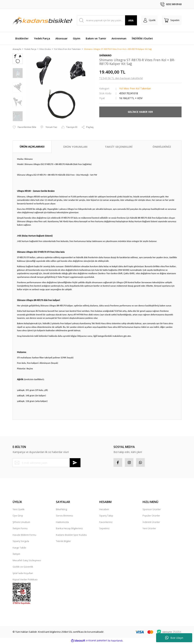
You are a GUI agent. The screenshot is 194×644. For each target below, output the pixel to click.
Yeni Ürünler (149, 529)
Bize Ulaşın (174, 638)
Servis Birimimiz (65, 516)
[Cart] (172, 20)
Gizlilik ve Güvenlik (23, 567)
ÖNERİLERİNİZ (162, 147)
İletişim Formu (20, 529)
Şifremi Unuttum (21, 523)
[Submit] (75, 463)
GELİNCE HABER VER (140, 112)
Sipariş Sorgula (21, 542)
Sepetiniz (104, 529)
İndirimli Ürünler (151, 523)
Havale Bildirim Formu (24, 536)
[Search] (107, 20)
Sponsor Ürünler (152, 510)
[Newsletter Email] (47, 463)
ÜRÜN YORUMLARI (75, 147)
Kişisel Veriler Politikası (25, 580)
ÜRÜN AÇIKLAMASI (32, 147)
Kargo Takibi (19, 548)
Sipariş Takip (106, 516)
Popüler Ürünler (151, 516)
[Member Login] (150, 20)
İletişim (16, 555)
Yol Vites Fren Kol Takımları (135, 89)
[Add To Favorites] (24, 128)
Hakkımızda (62, 523)
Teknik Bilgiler (63, 542)
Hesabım (104, 510)
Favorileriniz (106, 523)
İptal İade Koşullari (23, 574)
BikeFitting (61, 510)
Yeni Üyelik (19, 510)
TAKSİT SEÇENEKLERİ (119, 147)
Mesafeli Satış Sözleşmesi (27, 561)
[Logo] (43, 20)
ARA (131, 20)
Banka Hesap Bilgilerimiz (69, 529)
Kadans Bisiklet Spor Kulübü (71, 536)
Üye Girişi (18, 516)
